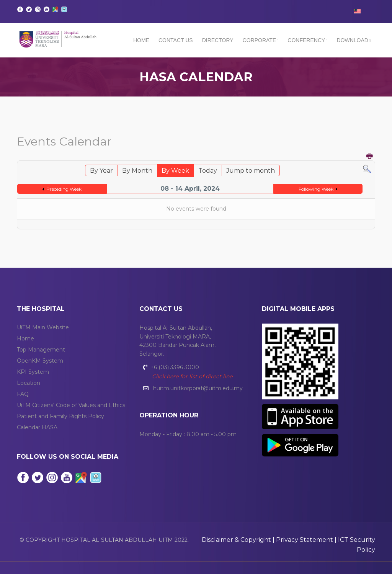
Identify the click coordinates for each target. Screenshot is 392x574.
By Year (101, 171)
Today (208, 171)
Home (141, 40)
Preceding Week (64, 189)
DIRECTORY (218, 40)
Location (29, 383)
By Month (137, 171)
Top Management (41, 350)
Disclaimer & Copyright (236, 540)
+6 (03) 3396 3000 (175, 367)
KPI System (33, 372)
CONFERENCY (306, 40)
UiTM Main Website (43, 327)
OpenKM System (40, 361)
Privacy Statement (305, 540)
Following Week (316, 189)
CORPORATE (260, 40)
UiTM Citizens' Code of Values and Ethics (71, 405)
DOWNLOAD (352, 40)
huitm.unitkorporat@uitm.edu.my (198, 388)
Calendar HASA (37, 427)
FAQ (23, 394)
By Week (175, 171)
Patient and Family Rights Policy (60, 416)
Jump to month (251, 171)
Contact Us (176, 40)
